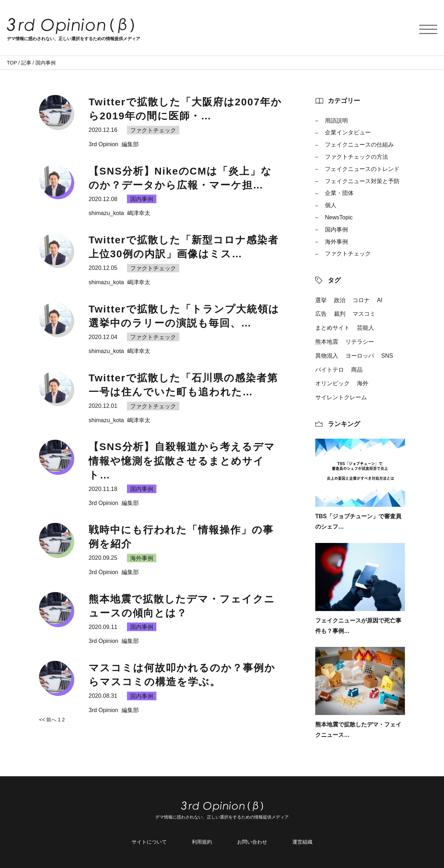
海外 (363, 383)
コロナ (361, 300)
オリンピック (332, 383)
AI (380, 300)
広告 (321, 314)
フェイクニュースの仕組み (359, 145)
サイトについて (149, 842)
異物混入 (327, 356)
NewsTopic (339, 217)
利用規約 (202, 842)
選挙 (321, 300)
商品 (357, 370)
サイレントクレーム (341, 397)
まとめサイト (332, 328)
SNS (387, 356)
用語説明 (336, 121)
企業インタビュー (348, 132)
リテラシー (360, 342)
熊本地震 (327, 342)
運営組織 (302, 842)
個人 (331, 205)
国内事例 (336, 230)
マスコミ (364, 314)
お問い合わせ (252, 842)
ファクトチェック (348, 254)
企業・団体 (339, 193)
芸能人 (365, 328)
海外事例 (336, 242)
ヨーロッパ (360, 356)
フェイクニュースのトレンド (362, 169)
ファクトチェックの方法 (356, 157)
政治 (340, 300)
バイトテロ (330, 370)
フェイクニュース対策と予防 (362, 181)
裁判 (340, 314)
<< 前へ (48, 720)
